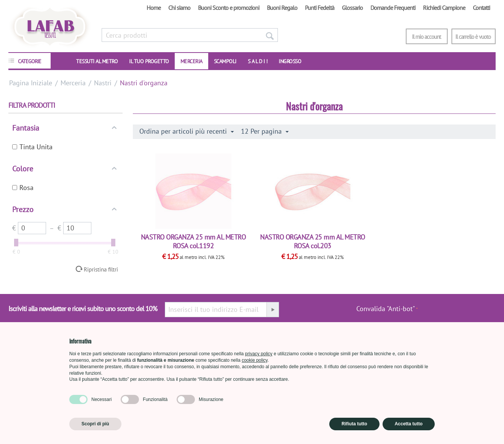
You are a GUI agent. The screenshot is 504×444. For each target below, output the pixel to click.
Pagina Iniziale (31, 83)
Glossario (352, 8)
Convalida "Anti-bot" (386, 309)
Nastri (103, 83)
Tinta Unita (32, 147)
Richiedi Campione (444, 8)
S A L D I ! (258, 61)
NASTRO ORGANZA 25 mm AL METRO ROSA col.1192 (193, 241)
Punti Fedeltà (320, 8)
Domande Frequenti (393, 8)
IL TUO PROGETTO (149, 61)
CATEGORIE (30, 61)
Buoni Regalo (282, 8)
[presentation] (457, 313)
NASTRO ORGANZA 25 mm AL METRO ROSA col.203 (313, 241)
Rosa (23, 188)
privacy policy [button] (259, 354)
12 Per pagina (265, 131)
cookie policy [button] (255, 360)
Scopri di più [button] (95, 424)
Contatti (481, 8)
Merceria (191, 61)
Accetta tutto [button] (409, 424)
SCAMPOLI (225, 61)
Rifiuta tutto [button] (354, 424)
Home (154, 8)
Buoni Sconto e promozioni (229, 8)
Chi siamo (179, 8)
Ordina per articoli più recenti (187, 131)
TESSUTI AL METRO (97, 61)
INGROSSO (290, 61)
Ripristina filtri (101, 269)
